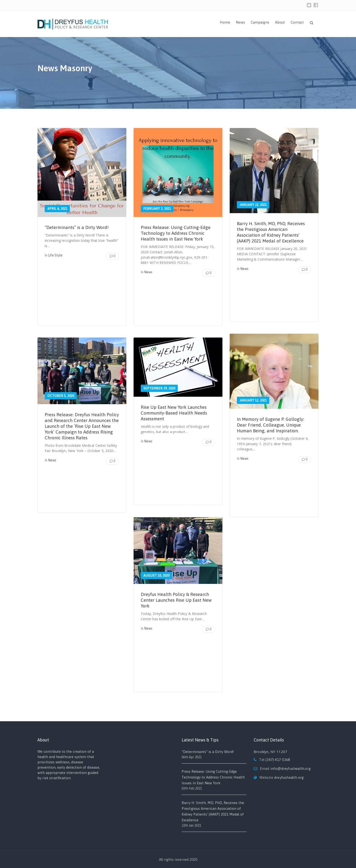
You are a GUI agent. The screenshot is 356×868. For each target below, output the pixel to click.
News (240, 22)
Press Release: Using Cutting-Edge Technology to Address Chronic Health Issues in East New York (178, 233)
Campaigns (260, 22)
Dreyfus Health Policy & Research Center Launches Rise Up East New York (177, 600)
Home (225, 22)
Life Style (55, 255)
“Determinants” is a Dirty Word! (79, 227)
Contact (297, 22)
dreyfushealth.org (289, 777)
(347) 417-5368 (278, 760)
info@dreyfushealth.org (291, 769)
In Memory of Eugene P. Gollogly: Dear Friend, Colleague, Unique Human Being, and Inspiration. (272, 425)
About (280, 22)
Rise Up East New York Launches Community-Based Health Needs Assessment (176, 413)
